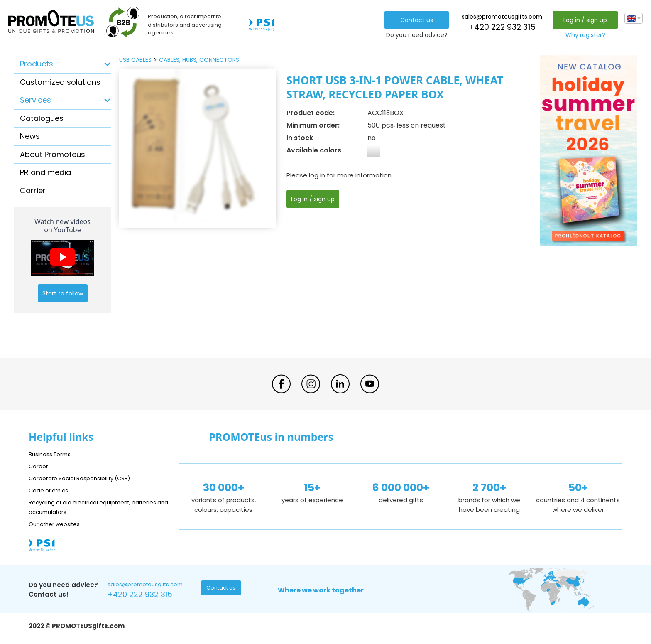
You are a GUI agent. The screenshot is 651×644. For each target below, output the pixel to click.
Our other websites (58, 524)
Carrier (33, 190)
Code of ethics (52, 490)
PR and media (45, 172)
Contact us (415, 20)
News (30, 136)
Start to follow (63, 293)
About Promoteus (53, 154)
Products (37, 64)
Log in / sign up (583, 20)
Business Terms (53, 454)
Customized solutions (60, 82)
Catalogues (42, 118)
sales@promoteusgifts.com (500, 17)
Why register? (583, 35)
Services (35, 100)
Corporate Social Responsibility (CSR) (87, 478)
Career (39, 466)
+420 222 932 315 (500, 27)
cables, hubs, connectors (199, 60)
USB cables (135, 60)
